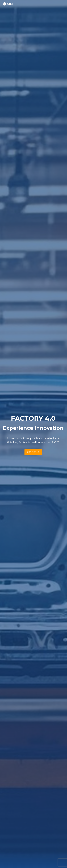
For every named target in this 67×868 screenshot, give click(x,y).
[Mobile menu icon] (62, 4)
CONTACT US (22, 452)
